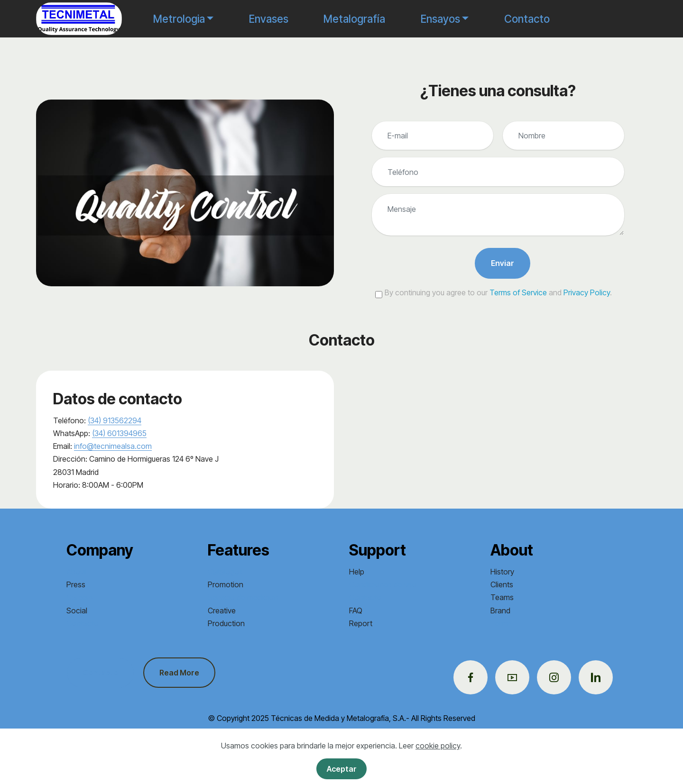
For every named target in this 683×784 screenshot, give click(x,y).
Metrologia (179, 19)
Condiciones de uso (383, 584)
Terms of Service (518, 292)
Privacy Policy (587, 292)
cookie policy (438, 746)
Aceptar (342, 769)
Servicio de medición (243, 597)
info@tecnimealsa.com (113, 446)
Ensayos (440, 19)
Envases (269, 19)
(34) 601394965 (119, 433)
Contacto (527, 19)
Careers (80, 597)
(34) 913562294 (115, 420)
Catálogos (225, 572)
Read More (179, 673)
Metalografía (354, 19)
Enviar (503, 263)
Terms (501, 623)
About (76, 572)
